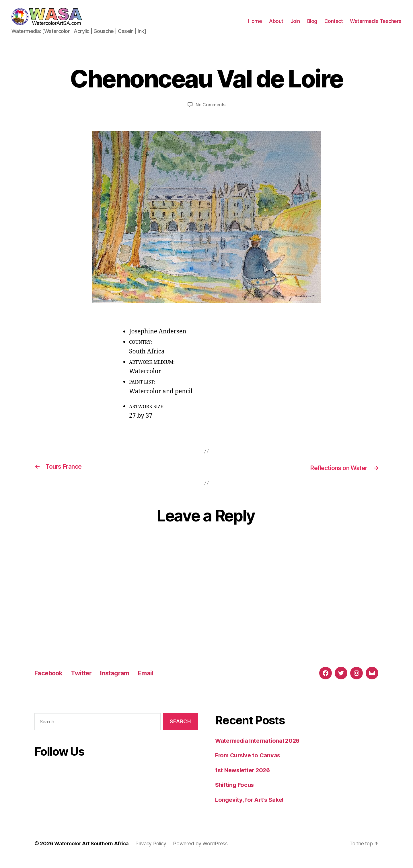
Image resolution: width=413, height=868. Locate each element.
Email (156, 681)
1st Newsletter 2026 (245, 778)
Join (295, 25)
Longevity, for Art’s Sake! (251, 808)
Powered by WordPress (205, 852)
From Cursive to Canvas (249, 764)
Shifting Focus (236, 793)
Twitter (87, 681)
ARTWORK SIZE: (147, 415)
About (276, 25)
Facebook (50, 681)
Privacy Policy (155, 852)
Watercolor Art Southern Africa (93, 852)
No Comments (210, 113)
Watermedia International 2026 (260, 749)
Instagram (123, 681)
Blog (312, 25)
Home (255, 25)
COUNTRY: (141, 351)
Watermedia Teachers (376, 25)
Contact (334, 25)
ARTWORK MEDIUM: (152, 371)
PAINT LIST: (142, 391)
